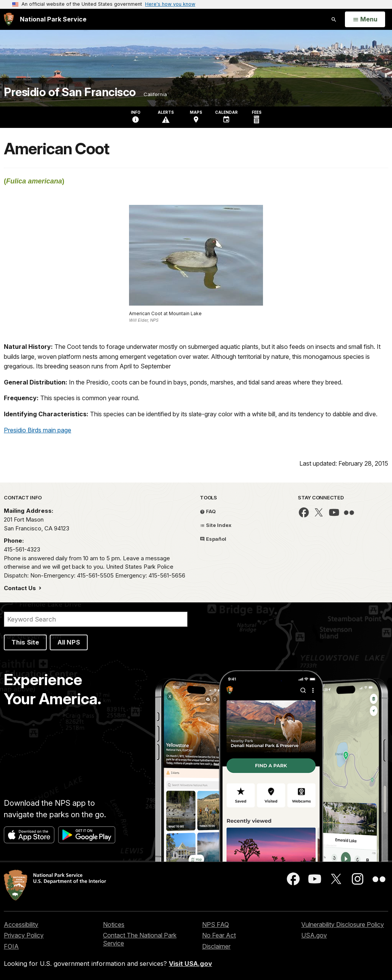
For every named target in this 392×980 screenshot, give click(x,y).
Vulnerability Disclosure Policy (343, 924)
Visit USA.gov (190, 964)
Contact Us (21, 588)
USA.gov (314, 935)
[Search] (96, 619)
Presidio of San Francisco (70, 92)
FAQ (208, 511)
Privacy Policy (24, 935)
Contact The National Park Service (140, 939)
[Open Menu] (365, 20)
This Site (25, 642)
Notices (114, 924)
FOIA (11, 946)
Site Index (216, 525)
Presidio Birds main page (38, 430)
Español (213, 539)
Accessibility (21, 924)
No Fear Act (219, 935)
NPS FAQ (216, 924)
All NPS (69, 642)
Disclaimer (216, 946)
